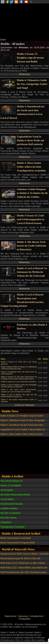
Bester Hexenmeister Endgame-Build (17, 543)
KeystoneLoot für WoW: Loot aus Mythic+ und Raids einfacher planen (24, 555)
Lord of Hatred (7, 499)
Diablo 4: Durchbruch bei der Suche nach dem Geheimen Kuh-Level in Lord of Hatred (22, 112)
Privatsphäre (25, 619)
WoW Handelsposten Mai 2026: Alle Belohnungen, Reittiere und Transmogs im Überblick (24, 574)
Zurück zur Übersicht (25, 405)
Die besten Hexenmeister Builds (15, 495)
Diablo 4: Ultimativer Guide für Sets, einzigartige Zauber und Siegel (32, 84)
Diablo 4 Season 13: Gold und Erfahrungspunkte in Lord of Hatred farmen (31, 219)
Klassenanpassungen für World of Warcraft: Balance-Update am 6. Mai (20, 560)
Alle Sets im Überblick (10, 513)
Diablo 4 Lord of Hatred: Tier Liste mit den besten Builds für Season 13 (19, 396)
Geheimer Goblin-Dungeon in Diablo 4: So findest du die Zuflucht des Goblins (32, 193)
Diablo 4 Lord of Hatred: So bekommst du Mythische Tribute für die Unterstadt (32, 272)
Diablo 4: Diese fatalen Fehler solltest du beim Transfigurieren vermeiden (31, 167)
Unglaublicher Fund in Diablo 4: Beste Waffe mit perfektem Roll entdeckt (31, 140)
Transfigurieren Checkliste (12, 527)
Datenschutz (11, 616)
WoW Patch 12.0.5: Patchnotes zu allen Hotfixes (23, 563)
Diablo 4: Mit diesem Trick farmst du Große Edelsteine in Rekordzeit (32, 246)
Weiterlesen (24, 74)
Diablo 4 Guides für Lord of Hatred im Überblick (18, 382)
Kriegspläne (6, 522)
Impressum (23, 616)
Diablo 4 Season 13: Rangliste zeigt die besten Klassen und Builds (30, 58)
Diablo (3, 40)
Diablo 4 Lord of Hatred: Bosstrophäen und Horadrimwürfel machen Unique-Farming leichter (22, 300)
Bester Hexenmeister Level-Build (15, 538)
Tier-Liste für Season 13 (11, 481)
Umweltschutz (37, 616)
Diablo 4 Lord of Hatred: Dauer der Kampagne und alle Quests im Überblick (19, 386)
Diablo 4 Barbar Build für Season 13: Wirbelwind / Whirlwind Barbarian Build (19, 368)
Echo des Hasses (8, 518)
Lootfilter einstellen (9, 508)
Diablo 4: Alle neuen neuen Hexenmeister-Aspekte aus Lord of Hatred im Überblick (19, 391)
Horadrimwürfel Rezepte (12, 504)
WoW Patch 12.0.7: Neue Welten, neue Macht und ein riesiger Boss (24, 569)
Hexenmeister (7, 490)
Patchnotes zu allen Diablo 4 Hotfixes (32, 327)
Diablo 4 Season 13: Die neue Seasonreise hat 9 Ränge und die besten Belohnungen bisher (19, 378)
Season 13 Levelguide (11, 485)
